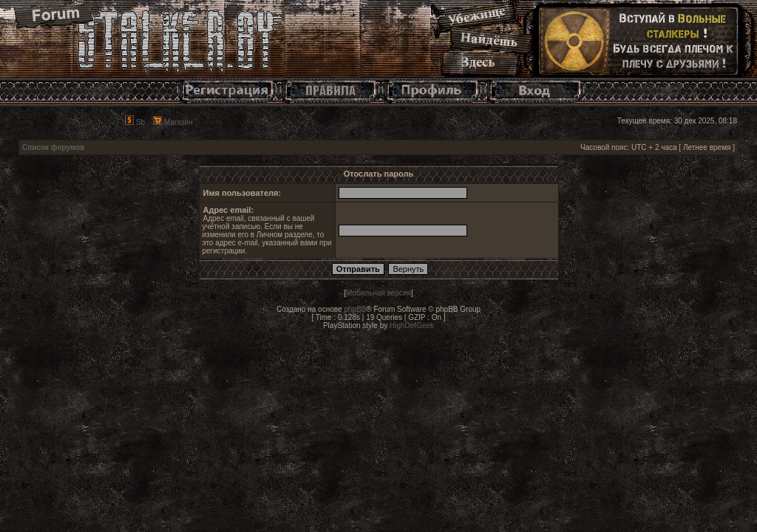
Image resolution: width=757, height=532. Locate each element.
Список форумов (54, 147)
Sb (135, 122)
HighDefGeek (412, 325)
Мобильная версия (378, 293)
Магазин (173, 122)
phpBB (355, 309)
